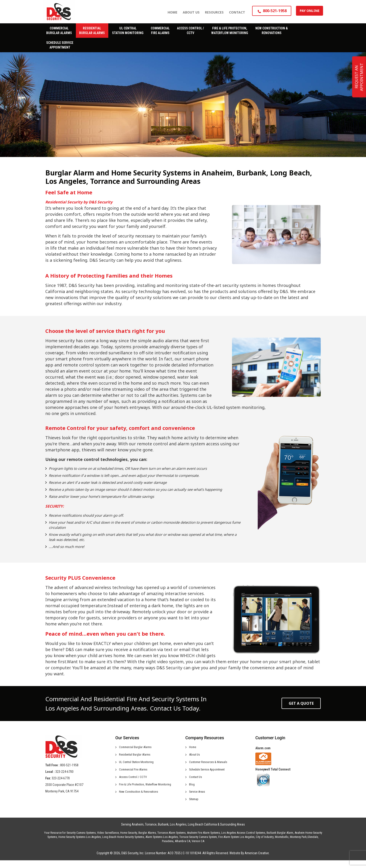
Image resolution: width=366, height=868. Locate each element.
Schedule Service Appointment (209, 773)
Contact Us (196, 781)
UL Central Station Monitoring (138, 764)
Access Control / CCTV (134, 781)
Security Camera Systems (81, 840)
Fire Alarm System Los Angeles (236, 845)
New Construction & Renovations (141, 798)
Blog (192, 789)
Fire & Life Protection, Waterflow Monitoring (148, 789)
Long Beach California (202, 832)
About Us (195, 756)
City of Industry (265, 845)
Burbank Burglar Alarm (280, 840)
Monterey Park (298, 845)
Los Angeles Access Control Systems (243, 840)
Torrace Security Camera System (198, 845)
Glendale (313, 845)
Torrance (151, 832)
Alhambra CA (183, 849)
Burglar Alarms (147, 840)
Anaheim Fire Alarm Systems (203, 840)
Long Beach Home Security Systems (123, 845)
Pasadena (168, 849)
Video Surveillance (108, 840)
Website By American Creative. (250, 861)
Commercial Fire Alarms (135, 773)
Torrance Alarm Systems (171, 840)
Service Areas (198, 798)
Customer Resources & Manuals (210, 764)
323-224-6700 (64, 772)
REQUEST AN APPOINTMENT (359, 77)
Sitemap (195, 806)
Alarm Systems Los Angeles (162, 845)
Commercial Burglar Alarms (137, 747)
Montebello (282, 845)
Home (193, 747)
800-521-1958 (69, 765)
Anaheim (138, 832)
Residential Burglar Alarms (136, 756)
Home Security (129, 840)
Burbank (163, 832)
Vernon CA (198, 849)
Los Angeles (178, 832)
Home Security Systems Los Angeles (80, 845)
